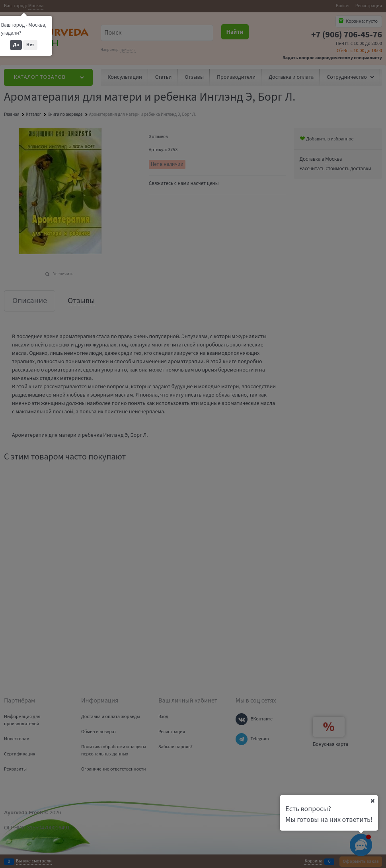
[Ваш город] (372, 801)
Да (16, 45)
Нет (30, 45)
